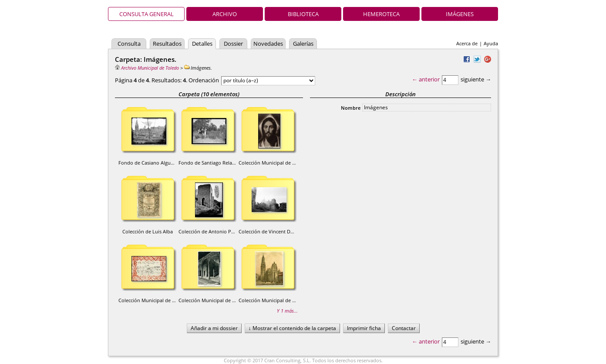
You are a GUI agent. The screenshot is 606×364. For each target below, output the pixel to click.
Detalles (202, 44)
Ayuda (491, 43)
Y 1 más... (287, 311)
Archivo (225, 14)
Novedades (268, 44)
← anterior (426, 79)
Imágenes (460, 14)
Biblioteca (303, 14)
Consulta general (146, 14)
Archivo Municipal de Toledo (147, 68)
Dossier (233, 44)
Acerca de (467, 43)
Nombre (351, 108)
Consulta (129, 44)
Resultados (167, 44)
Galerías (303, 44)
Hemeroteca (381, 14)
